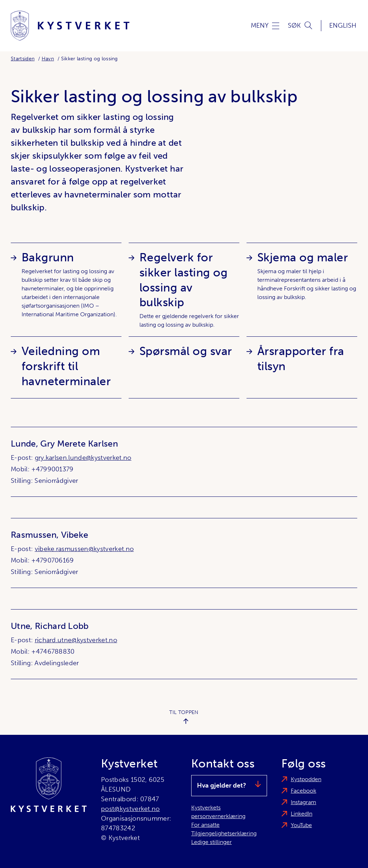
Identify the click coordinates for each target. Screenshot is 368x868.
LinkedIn (302, 814)
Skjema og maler (303, 257)
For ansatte (205, 825)
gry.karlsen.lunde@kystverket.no (83, 458)
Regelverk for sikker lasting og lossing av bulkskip (183, 280)
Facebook (303, 791)
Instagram (303, 802)
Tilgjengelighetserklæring (224, 833)
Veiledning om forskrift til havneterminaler (66, 366)
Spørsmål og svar (186, 351)
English (343, 25)
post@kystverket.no (130, 809)
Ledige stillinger (211, 842)
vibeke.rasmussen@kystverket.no (84, 549)
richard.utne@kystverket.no (76, 640)
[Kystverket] (70, 26)
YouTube (301, 825)
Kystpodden (306, 779)
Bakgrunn (48, 257)
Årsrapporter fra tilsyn (301, 359)
